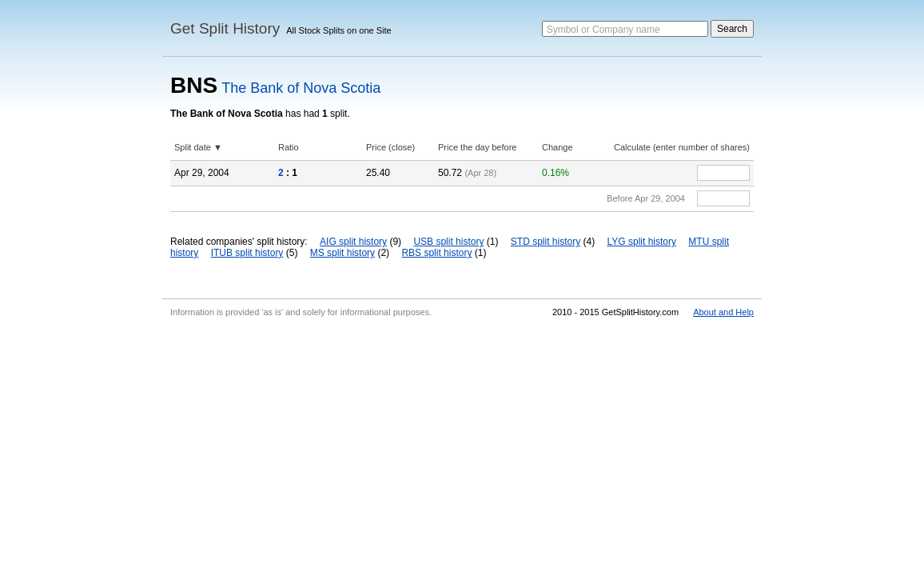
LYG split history (642, 242)
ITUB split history (247, 253)
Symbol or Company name (603, 30)
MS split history (343, 253)
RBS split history (436, 253)
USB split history (448, 242)
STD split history (546, 242)
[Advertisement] (462, 443)
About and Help (723, 312)
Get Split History (225, 28)
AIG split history (353, 242)
